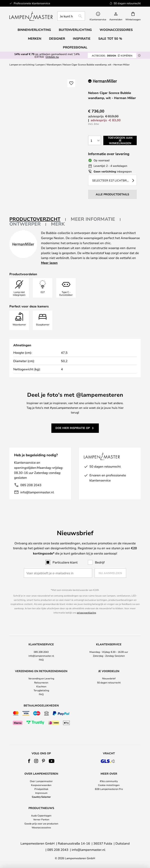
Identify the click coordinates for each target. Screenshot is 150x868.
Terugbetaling (41, 690)
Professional (75, 47)
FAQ (41, 660)
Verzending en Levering (41, 678)
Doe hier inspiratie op (73, 428)
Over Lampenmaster (41, 781)
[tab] (38, 219)
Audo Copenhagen (41, 815)
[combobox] (71, 16)
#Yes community (109, 781)
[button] (71, 83)
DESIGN (112, 55)
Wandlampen (54, 64)
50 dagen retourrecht (109, 682)
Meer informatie (93, 219)
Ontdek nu (52, 57)
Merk (58, 224)
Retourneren (41, 682)
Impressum (41, 793)
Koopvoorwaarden (41, 785)
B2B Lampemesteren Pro (109, 789)
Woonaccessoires (41, 827)
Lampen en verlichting (22, 64)
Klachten (41, 686)
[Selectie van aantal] (95, 140)
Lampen (40, 64)
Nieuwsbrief (109, 678)
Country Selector (41, 797)
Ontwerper (25, 224)
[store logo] (31, 16)
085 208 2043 (31, 485)
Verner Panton (41, 819)
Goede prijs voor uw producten (41, 823)
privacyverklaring (86, 613)
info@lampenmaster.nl (37, 492)
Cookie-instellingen (109, 785)
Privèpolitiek (41, 789)
